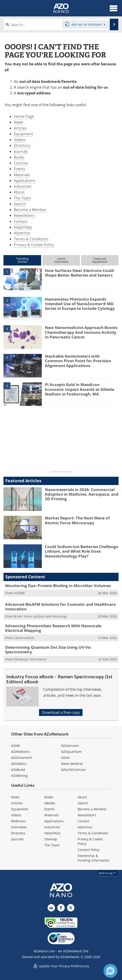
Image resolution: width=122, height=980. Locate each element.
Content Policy (89, 850)
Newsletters (24, 215)
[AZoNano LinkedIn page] (51, 908)
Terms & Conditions (31, 239)
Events (20, 169)
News (19, 122)
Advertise (22, 233)
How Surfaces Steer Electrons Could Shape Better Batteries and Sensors (79, 273)
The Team (22, 198)
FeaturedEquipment (100, 260)
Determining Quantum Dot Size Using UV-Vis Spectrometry (48, 650)
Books (19, 157)
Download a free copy (61, 712)
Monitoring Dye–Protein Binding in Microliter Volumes (58, 586)
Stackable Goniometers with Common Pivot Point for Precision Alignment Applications (78, 361)
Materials (22, 175)
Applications (25, 181)
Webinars (18, 821)
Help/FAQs (23, 227)
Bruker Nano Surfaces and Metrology (40, 616)
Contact (21, 221)
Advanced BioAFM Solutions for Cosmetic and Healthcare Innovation (60, 607)
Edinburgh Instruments (30, 659)
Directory (22, 145)
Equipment (23, 134)
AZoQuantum (71, 752)
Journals (21, 151)
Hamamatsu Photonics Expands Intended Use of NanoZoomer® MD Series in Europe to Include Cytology (80, 304)
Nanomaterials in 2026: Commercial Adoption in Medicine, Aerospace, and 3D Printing (82, 494)
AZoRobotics (21, 752)
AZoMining (19, 776)
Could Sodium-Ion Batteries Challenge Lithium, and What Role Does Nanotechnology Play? (81, 551)
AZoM (15, 746)
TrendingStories (22, 260)
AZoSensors (70, 746)
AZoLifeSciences (73, 770)
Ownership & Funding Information (94, 858)
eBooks (50, 803)
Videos (20, 140)
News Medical (72, 764)
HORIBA (19, 593)
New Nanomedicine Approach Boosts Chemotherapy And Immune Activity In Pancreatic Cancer (81, 332)
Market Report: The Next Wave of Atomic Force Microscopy (77, 520)
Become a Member (30, 210)
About (19, 192)
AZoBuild (18, 770)
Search (20, 204)
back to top (107, 873)
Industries (23, 186)
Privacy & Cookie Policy (34, 245)
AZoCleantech (22, 758)
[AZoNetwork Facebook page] (61, 908)
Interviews (19, 827)
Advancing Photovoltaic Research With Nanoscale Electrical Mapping (53, 628)
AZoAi (65, 758)
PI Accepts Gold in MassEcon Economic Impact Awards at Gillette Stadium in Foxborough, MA (80, 389)
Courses (21, 163)
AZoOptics (19, 764)
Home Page (24, 116)
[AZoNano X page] (71, 908)
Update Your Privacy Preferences (61, 966)
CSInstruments (24, 638)
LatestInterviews (61, 260)
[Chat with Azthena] (110, 971)
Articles (20, 128)
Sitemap (51, 839)
